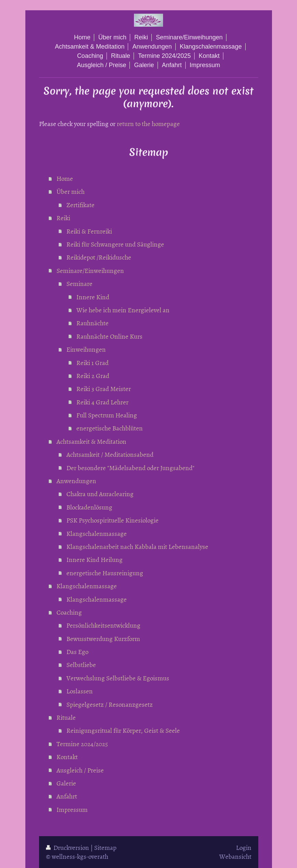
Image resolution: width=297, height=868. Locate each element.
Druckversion (68, 847)
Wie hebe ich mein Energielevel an (123, 310)
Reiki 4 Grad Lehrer (102, 402)
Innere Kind (93, 297)
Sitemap (105, 847)
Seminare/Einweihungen (90, 270)
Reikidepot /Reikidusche (99, 257)
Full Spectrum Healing (107, 415)
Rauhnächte (92, 323)
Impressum (72, 809)
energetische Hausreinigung (105, 573)
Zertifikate (81, 205)
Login (244, 847)
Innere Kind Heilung (95, 559)
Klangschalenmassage (97, 533)
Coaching (69, 612)
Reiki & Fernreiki (89, 231)
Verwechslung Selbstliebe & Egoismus (118, 678)
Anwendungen (76, 481)
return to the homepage (148, 123)
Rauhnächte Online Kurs (109, 336)
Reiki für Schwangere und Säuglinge (115, 244)
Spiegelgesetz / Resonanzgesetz (110, 704)
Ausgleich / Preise (80, 770)
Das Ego (77, 651)
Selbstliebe (81, 664)
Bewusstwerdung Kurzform (103, 638)
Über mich (71, 191)
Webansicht (235, 856)
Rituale (66, 717)
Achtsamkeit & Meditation (91, 441)
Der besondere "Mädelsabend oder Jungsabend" (131, 468)
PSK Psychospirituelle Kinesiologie (113, 520)
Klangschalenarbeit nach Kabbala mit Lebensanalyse (137, 546)
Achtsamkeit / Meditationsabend (110, 454)
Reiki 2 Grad (93, 375)
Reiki (63, 218)
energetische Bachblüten (110, 428)
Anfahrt (67, 796)
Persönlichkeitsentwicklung (103, 625)
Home (65, 178)
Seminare (79, 283)
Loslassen (80, 691)
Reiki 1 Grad (92, 362)
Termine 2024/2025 (82, 744)
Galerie (66, 783)
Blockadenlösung (89, 507)
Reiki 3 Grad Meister (104, 388)
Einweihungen (86, 349)
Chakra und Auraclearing (100, 494)
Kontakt (67, 757)
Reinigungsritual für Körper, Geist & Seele (123, 730)
